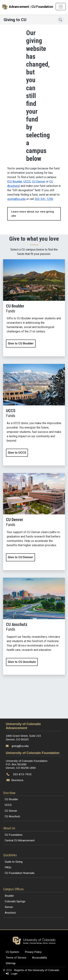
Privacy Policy (33, 952)
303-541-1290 (44, 199)
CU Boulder (15, 181)
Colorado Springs (15, 901)
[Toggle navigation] (61, 7)
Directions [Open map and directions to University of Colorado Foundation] (15, 780)
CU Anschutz (13, 816)
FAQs (8, 867)
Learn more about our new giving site (33, 214)
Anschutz (10, 913)
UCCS (27, 181)
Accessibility (40, 958)
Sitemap (11, 963)
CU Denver (39, 181)
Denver (9, 907)
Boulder (9, 896)
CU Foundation (14, 835)
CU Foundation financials (20, 873)
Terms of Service (16, 958)
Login (11, 974)
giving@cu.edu (16, 199)
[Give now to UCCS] (34, 415)
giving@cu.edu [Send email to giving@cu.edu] (20, 746)
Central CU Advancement (20, 840)
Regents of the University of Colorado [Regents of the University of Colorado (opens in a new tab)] (37, 970)
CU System (12, 952)
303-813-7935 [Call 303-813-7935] (22, 774)
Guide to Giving (14, 862)
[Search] (60, 20)
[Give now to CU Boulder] (34, 308)
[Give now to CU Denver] (34, 522)
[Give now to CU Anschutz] (34, 626)
